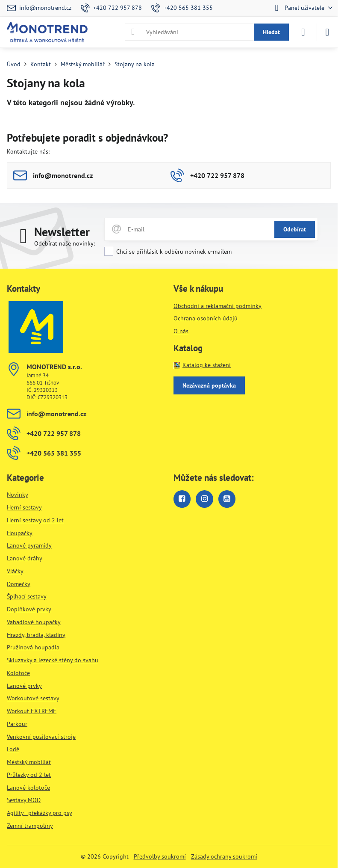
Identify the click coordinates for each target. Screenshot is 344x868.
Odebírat (295, 229)
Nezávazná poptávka (209, 385)
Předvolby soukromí (160, 856)
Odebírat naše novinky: (65, 243)
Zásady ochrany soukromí (224, 856)
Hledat (271, 32)
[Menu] (327, 32)
